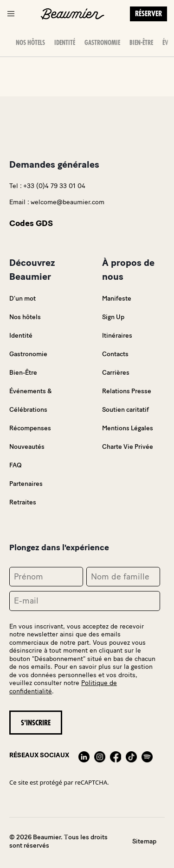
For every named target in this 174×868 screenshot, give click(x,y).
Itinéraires (117, 336)
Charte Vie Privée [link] (128, 447)
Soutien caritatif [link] (126, 410)
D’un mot (23, 299)
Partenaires (26, 484)
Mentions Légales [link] (128, 428)
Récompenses (30, 428)
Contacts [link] (115, 354)
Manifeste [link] (117, 299)
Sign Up (113, 317)
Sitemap (144, 841)
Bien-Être (141, 43)
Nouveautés (27, 447)
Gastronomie (102, 43)
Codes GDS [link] (31, 223)
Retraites (23, 502)
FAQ (16, 465)
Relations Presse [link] (127, 391)
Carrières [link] (116, 373)
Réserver (148, 14)
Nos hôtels (30, 43)
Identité (65, 43)
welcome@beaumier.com (68, 202)
